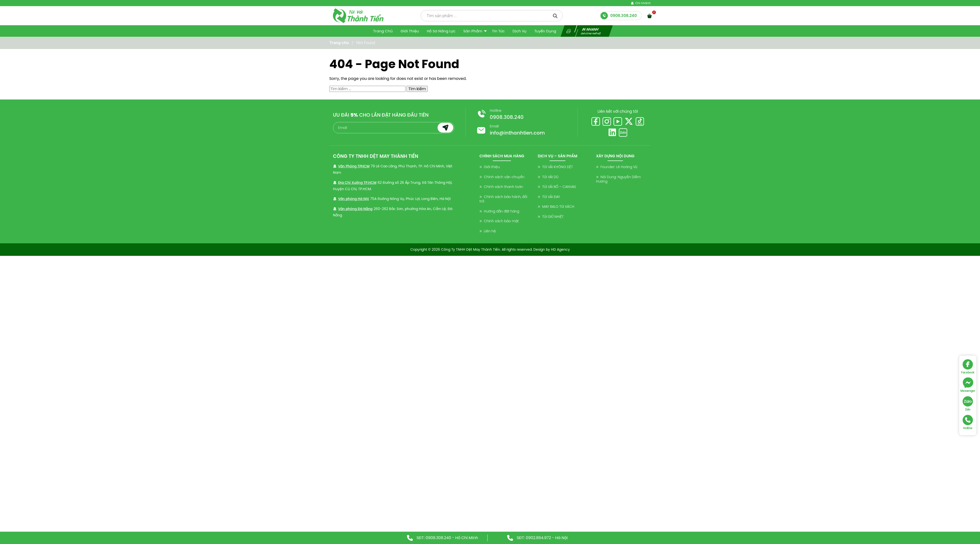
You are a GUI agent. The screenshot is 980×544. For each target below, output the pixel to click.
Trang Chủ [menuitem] (383, 31)
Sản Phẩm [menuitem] (473, 31)
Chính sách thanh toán (503, 187)
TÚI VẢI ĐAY (551, 197)
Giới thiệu (492, 167)
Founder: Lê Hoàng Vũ (619, 167)
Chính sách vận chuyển (504, 177)
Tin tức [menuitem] (498, 31)
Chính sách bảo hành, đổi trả (503, 199)
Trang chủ (339, 43)
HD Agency (560, 249)
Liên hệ (490, 231)
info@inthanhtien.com (517, 133)
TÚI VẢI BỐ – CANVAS (559, 187)
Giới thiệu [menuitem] (410, 31)
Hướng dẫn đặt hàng (502, 211)
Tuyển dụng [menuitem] (545, 31)
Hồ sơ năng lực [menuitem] (441, 31)
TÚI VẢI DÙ (550, 177)
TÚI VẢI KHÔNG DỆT (557, 167)
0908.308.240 (507, 117)
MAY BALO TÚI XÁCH (558, 207)
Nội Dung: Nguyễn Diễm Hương (618, 179)
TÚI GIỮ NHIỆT (553, 217)
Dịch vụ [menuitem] (520, 31)
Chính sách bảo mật (501, 221)
